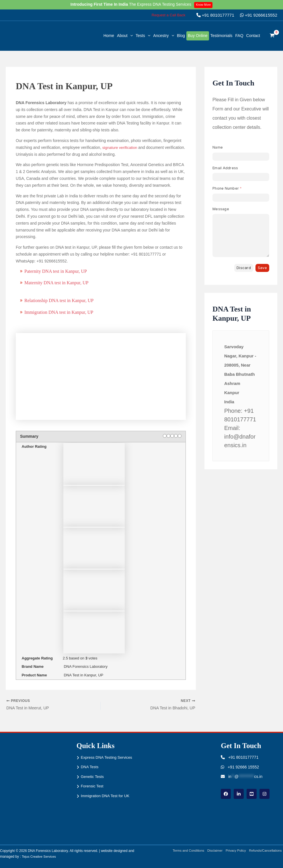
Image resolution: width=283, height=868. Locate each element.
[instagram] (265, 794)
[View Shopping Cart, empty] (272, 36)
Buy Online (198, 36)
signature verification (120, 147)
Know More (204, 5)
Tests (143, 36)
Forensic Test (93, 793)
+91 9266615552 (259, 15)
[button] (169, 15)
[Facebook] (226, 794)
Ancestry (164, 36)
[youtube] (252, 794)
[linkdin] (239, 794)
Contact (253, 36)
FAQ (239, 36)
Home (109, 36)
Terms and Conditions (184, 851)
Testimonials (221, 36)
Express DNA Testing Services (100, 761)
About (125, 36)
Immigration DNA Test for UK (107, 803)
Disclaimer (212, 851)
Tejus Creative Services (40, 857)
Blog (181, 36)
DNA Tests (90, 774)
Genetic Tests (93, 783)
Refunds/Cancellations (266, 851)
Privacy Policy (234, 851)
